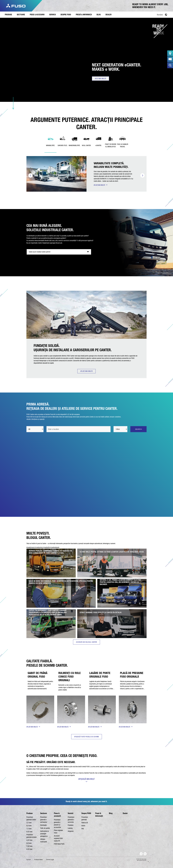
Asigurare (71, 831)
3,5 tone (29, 823)
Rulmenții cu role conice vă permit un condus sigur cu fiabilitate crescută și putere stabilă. (70, 687)
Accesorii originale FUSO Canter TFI (58, 838)
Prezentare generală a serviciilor (71, 820)
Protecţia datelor (39, 860)
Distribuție (43, 825)
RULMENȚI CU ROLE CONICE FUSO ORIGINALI (70, 677)
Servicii (71, 813)
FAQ (83, 829)
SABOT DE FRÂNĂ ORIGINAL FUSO (37, 675)
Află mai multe (100, 79)
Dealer (125, 813)
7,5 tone (29, 829)
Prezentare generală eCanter (32, 836)
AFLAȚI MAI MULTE (99, 185)
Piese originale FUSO (58, 832)
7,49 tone (29, 846)
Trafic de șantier (45, 828)
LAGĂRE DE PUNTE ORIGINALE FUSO (100, 675)
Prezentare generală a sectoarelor (44, 820)
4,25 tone (29, 840)
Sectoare (44, 813)
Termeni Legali (50, 860)
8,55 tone (29, 832)
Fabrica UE (85, 823)
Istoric (83, 826)
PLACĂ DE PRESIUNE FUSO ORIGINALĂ (132, 675)
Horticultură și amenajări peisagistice (45, 834)
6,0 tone (29, 826)
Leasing (70, 828)
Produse (29, 813)
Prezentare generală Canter (31, 818)
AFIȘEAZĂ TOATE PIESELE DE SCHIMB (87, 737)
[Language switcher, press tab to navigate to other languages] (154, 15)
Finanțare (71, 825)
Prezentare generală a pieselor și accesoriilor (57, 824)
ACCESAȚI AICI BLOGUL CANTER (86, 642)
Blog (111, 813)
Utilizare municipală (44, 840)
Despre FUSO (86, 813)
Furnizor (29, 860)
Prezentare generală (85, 818)
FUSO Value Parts (59, 844)
